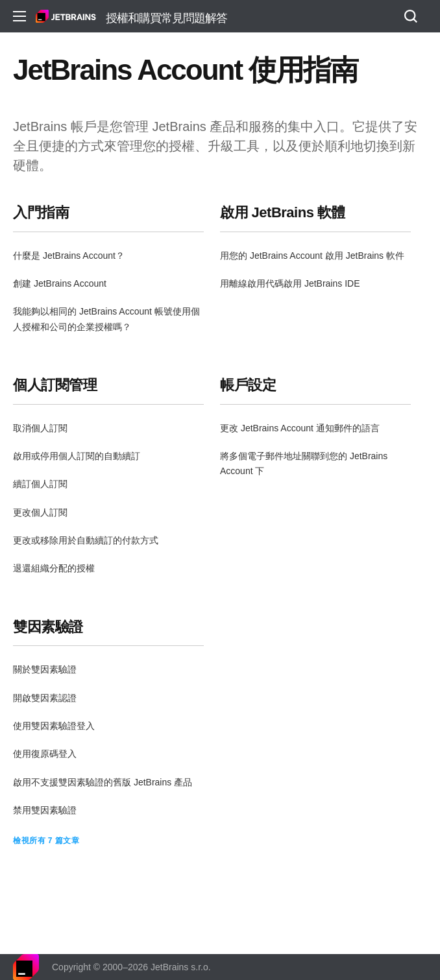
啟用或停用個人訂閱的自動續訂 (77, 456)
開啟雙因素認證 (45, 698)
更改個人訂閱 (40, 512)
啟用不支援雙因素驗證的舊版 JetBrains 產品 (103, 782)
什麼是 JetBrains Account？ (69, 256)
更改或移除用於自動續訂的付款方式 (86, 540)
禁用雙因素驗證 (45, 810)
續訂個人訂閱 (40, 484)
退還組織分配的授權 (54, 568)
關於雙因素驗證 (45, 669)
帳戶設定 (248, 385)
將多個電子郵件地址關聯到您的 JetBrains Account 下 (304, 463)
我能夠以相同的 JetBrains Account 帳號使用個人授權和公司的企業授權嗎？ (106, 319)
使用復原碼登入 (45, 754)
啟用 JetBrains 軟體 (283, 212)
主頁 (66, 16)
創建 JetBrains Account (60, 283)
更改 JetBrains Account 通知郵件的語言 (300, 428)
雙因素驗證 (48, 627)
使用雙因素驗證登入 (54, 726)
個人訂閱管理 (55, 385)
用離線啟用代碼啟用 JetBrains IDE (290, 283)
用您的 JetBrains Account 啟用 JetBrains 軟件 (312, 256)
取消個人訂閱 (40, 428)
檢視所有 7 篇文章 (46, 841)
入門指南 (41, 212)
